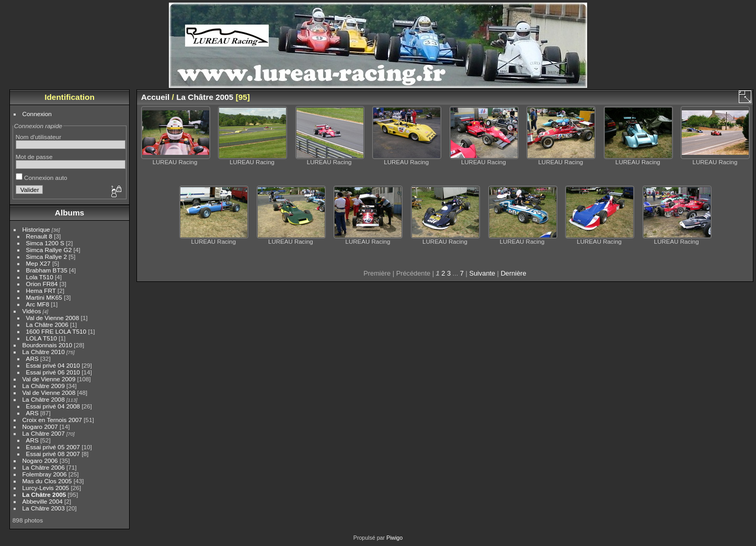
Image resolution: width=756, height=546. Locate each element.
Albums (70, 213)
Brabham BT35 (47, 270)
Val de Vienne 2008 (53, 318)
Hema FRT (41, 291)
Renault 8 (39, 236)
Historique (36, 229)
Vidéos (32, 311)
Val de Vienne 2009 (49, 379)
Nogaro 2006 (40, 460)
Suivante (482, 273)
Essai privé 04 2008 (53, 406)
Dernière (514, 273)
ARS (32, 359)
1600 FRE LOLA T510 (56, 331)
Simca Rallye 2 (47, 257)
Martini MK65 (44, 297)
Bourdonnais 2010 (48, 345)
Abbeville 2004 (43, 501)
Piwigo (394, 538)
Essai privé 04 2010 (53, 365)
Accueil (156, 97)
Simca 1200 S (45, 243)
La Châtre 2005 (44, 494)
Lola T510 (40, 277)
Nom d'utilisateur (38, 137)
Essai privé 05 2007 (53, 447)
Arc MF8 (38, 304)
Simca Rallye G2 (49, 250)
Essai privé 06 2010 (53, 372)
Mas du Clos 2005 (47, 481)
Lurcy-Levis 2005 (46, 488)
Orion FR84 (42, 284)
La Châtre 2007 (44, 433)
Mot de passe (34, 157)
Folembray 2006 (45, 474)
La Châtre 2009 (44, 386)
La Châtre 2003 (44, 508)
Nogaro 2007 (40, 426)
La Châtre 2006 (47, 325)
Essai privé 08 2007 (53, 454)
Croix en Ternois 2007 (52, 420)
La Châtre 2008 (44, 399)
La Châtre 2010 (44, 352)
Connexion (37, 114)
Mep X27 (38, 263)
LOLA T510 (43, 338)
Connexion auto (42, 178)
